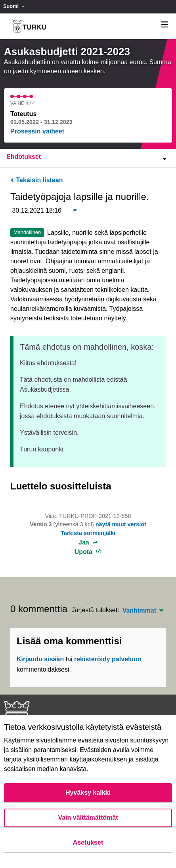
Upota (88, 552)
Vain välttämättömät (88, 818)
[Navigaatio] (165, 25)
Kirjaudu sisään (40, 659)
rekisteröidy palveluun (108, 659)
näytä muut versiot (121, 524)
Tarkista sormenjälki (88, 533)
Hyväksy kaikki (88, 793)
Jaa (88, 542)
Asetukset (88, 842)
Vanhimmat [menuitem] (139, 611)
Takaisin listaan (36, 180)
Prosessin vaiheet (37, 131)
